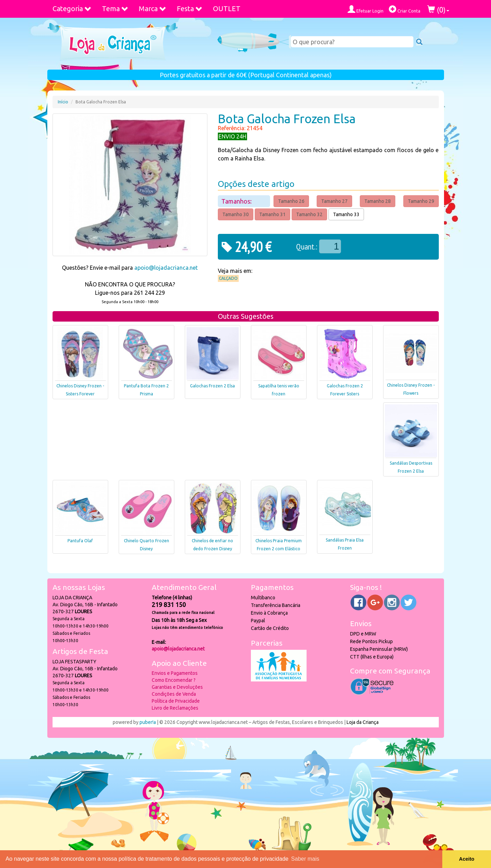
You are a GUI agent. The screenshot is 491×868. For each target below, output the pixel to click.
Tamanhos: (237, 201)
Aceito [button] (467, 859)
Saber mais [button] (305, 859)
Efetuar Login (366, 9)
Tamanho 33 (346, 214)
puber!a (148, 722)
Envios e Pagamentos (175, 673)
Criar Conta (405, 9)
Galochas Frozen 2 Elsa (212, 386)
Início (63, 102)
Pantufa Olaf (80, 541)
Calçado (228, 278)
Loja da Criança (363, 722)
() (438, 10)
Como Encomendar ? (174, 680)
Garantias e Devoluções (177, 687)
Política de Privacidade (176, 701)
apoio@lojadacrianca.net (166, 268)
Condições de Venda (174, 694)
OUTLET (227, 9)
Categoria (72, 9)
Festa (190, 9)
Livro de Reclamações (175, 708)
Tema (115, 9)
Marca (153, 9)
